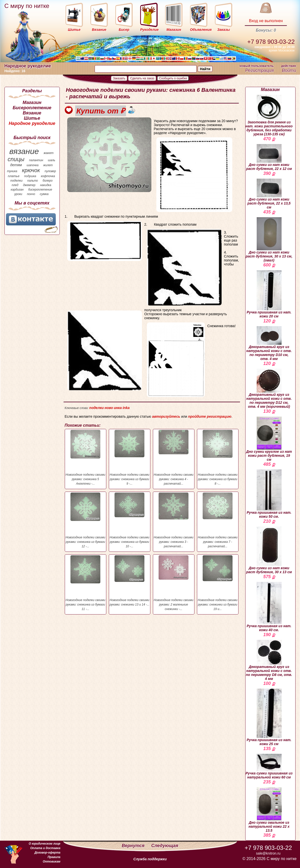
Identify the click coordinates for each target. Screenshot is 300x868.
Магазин (32, 102)
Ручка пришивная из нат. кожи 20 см (269, 294)
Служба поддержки (150, 859)
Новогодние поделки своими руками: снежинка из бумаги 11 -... (86, 583)
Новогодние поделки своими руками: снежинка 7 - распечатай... (218, 520)
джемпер (29, 185)
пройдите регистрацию (210, 416)
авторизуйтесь (166, 416)
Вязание (32, 113)
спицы (16, 159)
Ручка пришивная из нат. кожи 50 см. (269, 494)
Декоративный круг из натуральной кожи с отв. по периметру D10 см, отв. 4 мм (269, 343)
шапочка (33, 165)
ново (109, 408)
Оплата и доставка (45, 848)
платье (14, 176)
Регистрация (259, 70)
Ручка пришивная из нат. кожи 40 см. (269, 607)
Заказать (119, 78)
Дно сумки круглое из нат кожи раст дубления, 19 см (269, 439)
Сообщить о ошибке (173, 78)
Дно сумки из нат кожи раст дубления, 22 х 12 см (269, 157)
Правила (54, 857)
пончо (31, 194)
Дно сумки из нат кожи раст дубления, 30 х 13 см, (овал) (269, 240)
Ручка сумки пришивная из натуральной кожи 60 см (269, 767)
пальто (32, 181)
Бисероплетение (32, 108)
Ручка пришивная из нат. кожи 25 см (269, 717)
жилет (48, 165)
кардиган (17, 190)
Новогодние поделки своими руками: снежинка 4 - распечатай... (174, 458)
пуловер (50, 171)
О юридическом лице (44, 844)
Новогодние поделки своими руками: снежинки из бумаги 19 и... (218, 583)
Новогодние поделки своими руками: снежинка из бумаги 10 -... (130, 520)
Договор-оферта (47, 853)
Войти (289, 70)
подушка (30, 176)
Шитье (32, 118)
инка (118, 408)
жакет (49, 153)
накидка (46, 185)
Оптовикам (52, 862)
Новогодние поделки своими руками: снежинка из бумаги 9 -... (130, 458)
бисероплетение (40, 190)
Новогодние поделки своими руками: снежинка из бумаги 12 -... (86, 520)
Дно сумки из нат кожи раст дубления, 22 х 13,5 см (269, 194)
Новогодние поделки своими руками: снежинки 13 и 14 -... (130, 581)
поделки (16, 180)
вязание (24, 151)
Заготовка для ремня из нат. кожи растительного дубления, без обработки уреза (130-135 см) (269, 115)
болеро (48, 181)
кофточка (48, 176)
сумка (44, 194)
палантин (36, 160)
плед (15, 185)
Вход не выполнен (266, 21)
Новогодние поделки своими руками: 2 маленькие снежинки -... (174, 583)
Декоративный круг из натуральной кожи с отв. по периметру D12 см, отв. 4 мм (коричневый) (269, 389)
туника (12, 171)
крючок (31, 170)
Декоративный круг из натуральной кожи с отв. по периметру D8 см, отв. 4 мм (269, 660)
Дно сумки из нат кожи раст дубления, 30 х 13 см (269, 550)
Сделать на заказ (142, 78)
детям (16, 165)
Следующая (165, 846)
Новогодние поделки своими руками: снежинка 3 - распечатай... (174, 520)
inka (126, 408)
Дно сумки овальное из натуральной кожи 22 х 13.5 (269, 810)
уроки (18, 194)
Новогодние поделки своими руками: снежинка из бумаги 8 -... (218, 458)
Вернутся (134, 846)
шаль (52, 160)
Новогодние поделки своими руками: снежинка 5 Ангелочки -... (86, 458)
